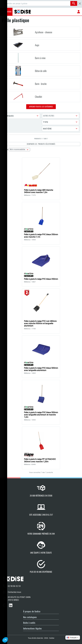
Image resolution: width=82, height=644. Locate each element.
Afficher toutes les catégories (41, 107)
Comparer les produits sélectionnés (41, 144)
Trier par (5, 150)
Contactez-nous (12, 592)
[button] (21, 116)
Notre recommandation (18, 149)
